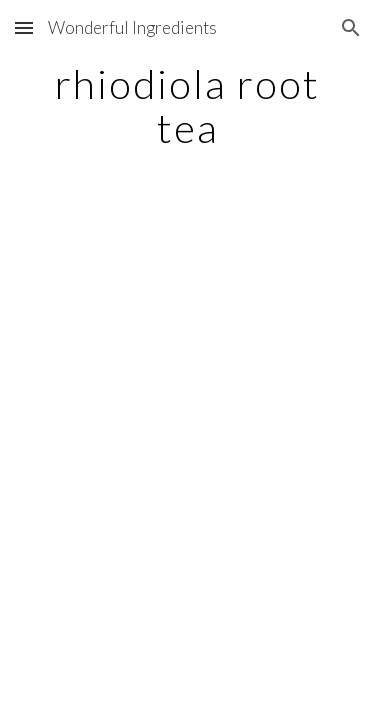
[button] (24, 27)
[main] (188, 106)
